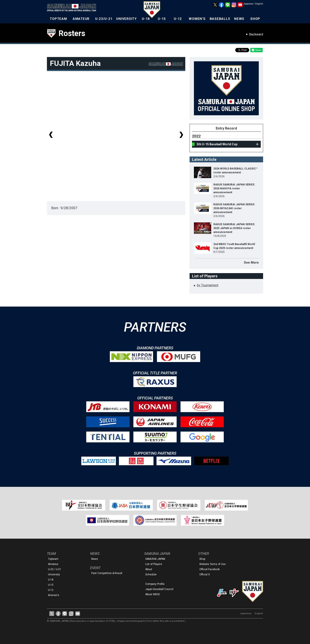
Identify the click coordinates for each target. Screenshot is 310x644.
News (95, 559)
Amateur (53, 564)
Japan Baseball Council (159, 589)
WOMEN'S (197, 19)
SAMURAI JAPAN (155, 559)
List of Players (154, 564)
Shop (202, 559)
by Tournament (208, 285)
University (54, 574)
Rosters (72, 33)
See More (251, 263)
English (259, 4)
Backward (256, 34)
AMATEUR (81, 19)
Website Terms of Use (213, 564)
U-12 (178, 19)
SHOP (255, 19)
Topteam (53, 559)
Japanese (248, 4)
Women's (54, 595)
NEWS (239, 19)
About (149, 569)
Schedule (151, 574)
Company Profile (155, 584)
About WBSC (153, 594)
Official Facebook (209, 569)
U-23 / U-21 (55, 569)
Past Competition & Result (107, 573)
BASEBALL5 (220, 19)
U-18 (146, 19)
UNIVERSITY (126, 19)
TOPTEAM (58, 19)
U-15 (162, 19)
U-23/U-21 (104, 19)
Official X (205, 574)
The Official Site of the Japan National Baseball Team (73, 8)
